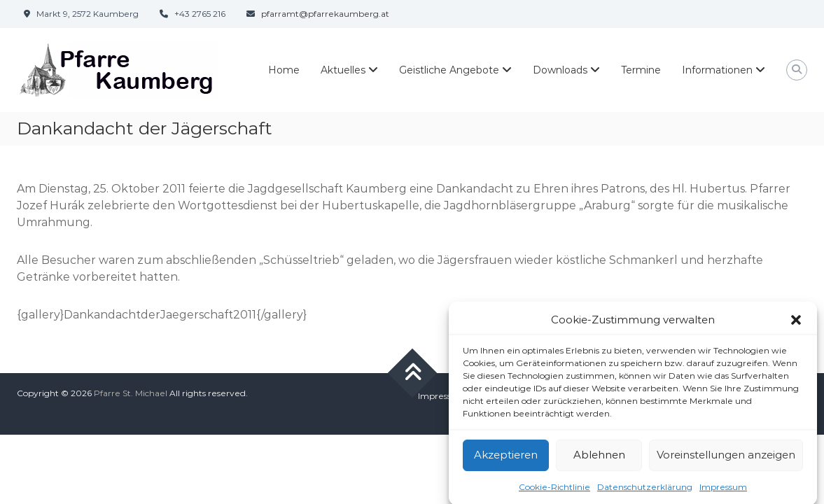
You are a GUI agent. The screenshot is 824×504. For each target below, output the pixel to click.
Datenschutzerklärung (645, 490)
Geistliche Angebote (449, 70)
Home (284, 70)
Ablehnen (599, 459)
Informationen (717, 70)
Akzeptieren (506, 459)
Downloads (560, 70)
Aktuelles (343, 70)
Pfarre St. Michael (131, 393)
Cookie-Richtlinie (554, 490)
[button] (796, 324)
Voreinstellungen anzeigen (726, 459)
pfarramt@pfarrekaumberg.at (325, 14)
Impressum (723, 490)
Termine (641, 70)
